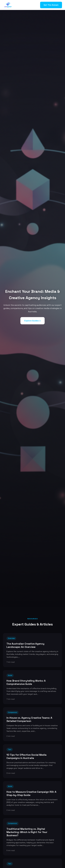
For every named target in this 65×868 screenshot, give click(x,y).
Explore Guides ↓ (32, 321)
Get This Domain (51, 5)
